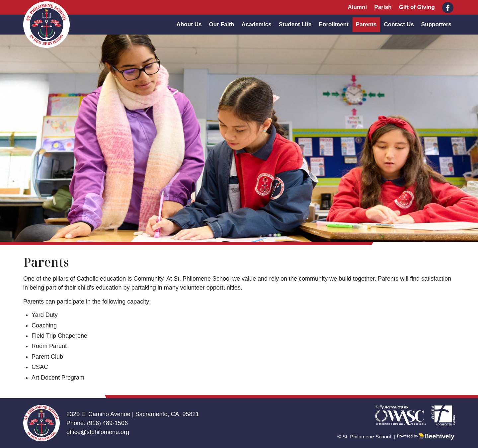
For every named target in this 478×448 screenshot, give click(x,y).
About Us (189, 24)
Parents (366, 24)
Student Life (295, 24)
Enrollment (334, 24)
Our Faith (222, 24)
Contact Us (399, 24)
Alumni (358, 7)
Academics (257, 24)
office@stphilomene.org (98, 432)
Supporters (436, 24)
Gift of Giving (417, 7)
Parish (383, 7)
